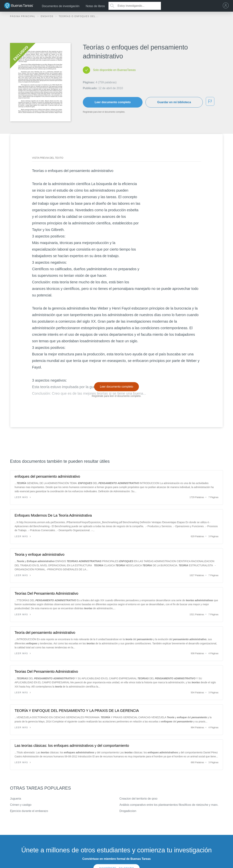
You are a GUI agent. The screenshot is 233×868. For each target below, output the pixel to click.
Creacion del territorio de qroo (138, 799)
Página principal (23, 16)
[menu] (227, 6)
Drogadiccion (128, 811)
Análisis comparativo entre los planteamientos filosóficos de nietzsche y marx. (169, 805)
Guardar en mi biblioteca (174, 102)
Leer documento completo (113, 102)
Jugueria (16, 799)
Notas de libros (95, 6)
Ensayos (47, 16)
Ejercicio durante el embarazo (29, 811)
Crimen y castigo (21, 805)
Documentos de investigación (61, 6)
